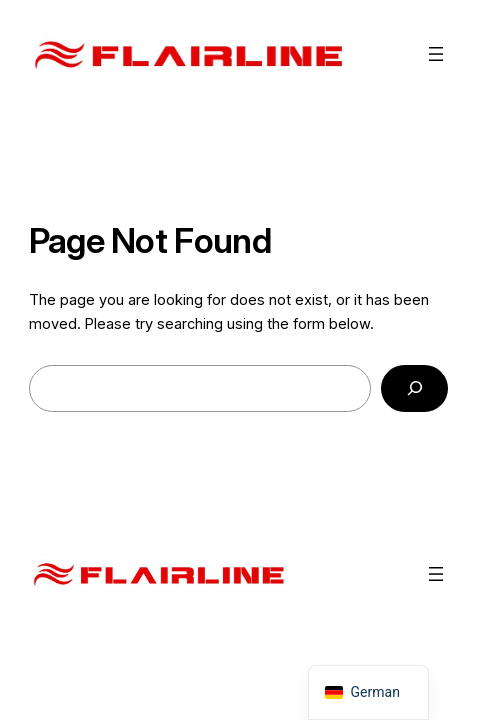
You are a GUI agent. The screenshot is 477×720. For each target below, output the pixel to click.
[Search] (414, 389)
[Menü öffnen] (436, 54)
